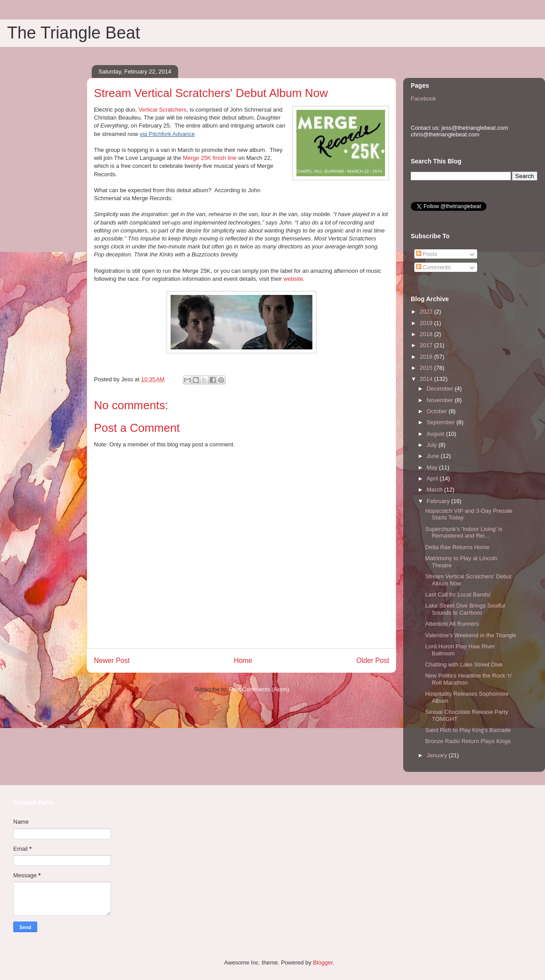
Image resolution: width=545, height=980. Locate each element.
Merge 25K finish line (210, 158)
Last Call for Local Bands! (458, 595)
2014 (427, 379)
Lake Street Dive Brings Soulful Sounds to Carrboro (465, 609)
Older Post (373, 660)
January (438, 755)
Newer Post (112, 660)
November (441, 400)
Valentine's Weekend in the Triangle (471, 635)
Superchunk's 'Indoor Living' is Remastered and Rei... (463, 533)
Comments (433, 267)
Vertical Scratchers (162, 110)
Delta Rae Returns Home (457, 547)
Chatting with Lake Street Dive (464, 664)
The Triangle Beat (74, 33)
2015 (427, 368)
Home (243, 660)
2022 (427, 312)
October (438, 411)
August (436, 434)
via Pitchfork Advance (167, 134)
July (433, 445)
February (439, 501)
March (436, 490)
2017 (427, 345)
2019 (427, 323)
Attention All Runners (452, 624)
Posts (427, 254)
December (441, 389)
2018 (427, 334)
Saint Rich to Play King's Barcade (468, 730)
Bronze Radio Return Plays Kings (468, 741)
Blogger (323, 963)
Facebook (423, 99)
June (434, 456)
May (433, 467)
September (442, 422)
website (293, 279)
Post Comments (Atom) (259, 689)
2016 (427, 357)
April (433, 478)
